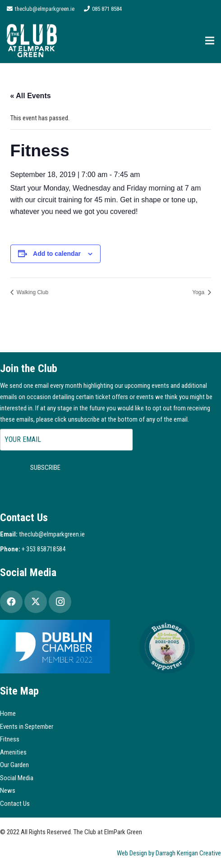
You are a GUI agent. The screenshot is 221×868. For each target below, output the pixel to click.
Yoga (199, 292)
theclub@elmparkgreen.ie (52, 534)
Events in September (27, 727)
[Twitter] (36, 602)
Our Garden (14, 765)
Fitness (10, 739)
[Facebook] (11, 602)
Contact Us (15, 804)
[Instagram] (60, 602)
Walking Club (32, 292)
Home (8, 713)
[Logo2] (32, 41)
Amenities (13, 752)
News (8, 791)
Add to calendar (57, 254)
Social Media (17, 778)
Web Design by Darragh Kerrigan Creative (169, 853)
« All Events (31, 96)
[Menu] (210, 41)
